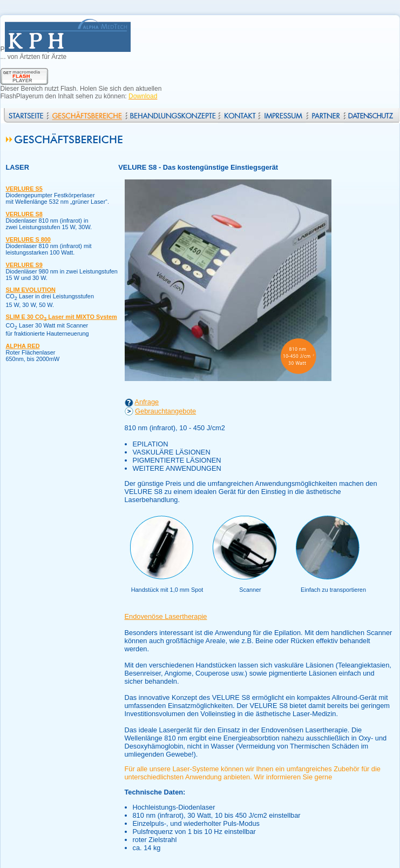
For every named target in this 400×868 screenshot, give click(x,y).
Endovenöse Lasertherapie (166, 616)
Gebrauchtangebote (165, 411)
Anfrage (147, 402)
